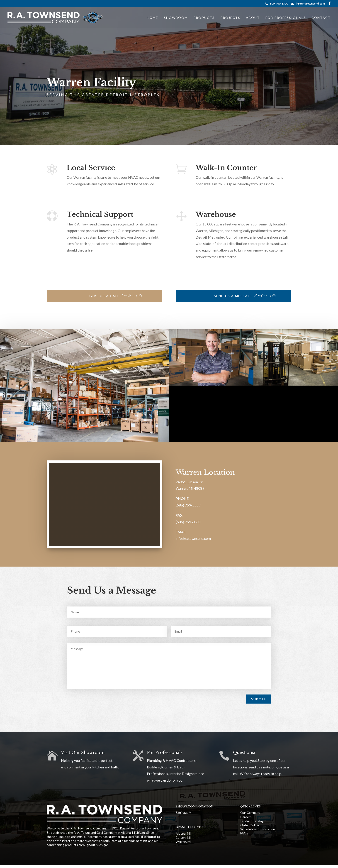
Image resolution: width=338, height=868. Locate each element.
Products (204, 18)
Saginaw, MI (184, 813)
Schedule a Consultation (258, 829)
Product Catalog (252, 821)
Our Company (250, 813)
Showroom (176, 18)
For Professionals (286, 18)
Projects (230, 18)
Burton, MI (183, 837)
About (253, 18)
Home (153, 18)
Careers (246, 817)
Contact (321, 18)
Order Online (250, 825)
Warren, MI (184, 842)
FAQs (244, 833)
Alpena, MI (183, 833)
